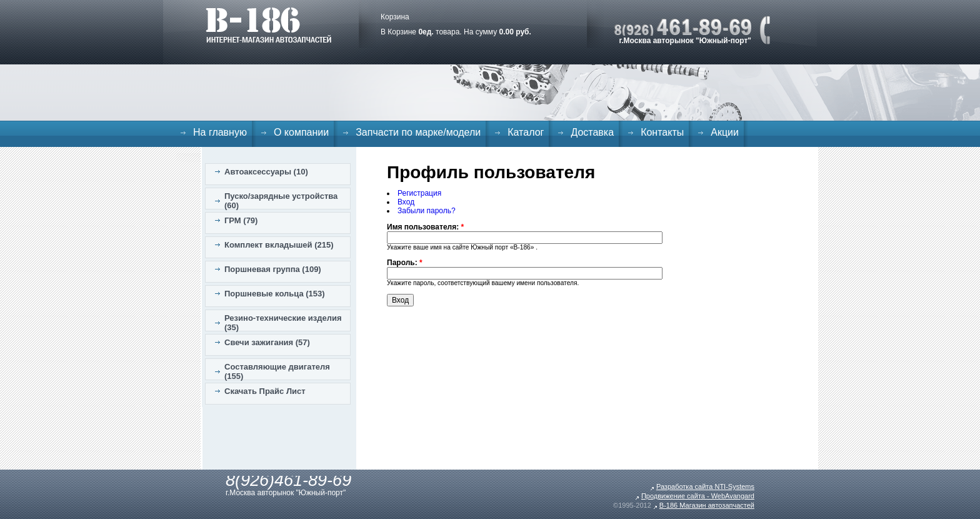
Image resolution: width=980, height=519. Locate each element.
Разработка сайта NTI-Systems (705, 486)
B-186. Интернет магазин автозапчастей (268, 25)
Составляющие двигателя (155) (277, 371)
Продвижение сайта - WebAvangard (698, 496)
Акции (725, 132)
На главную (220, 132)
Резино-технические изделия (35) (283, 323)
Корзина (395, 17)
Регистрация (419, 193)
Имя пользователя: (425, 227)
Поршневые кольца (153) (275, 294)
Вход (406, 202)
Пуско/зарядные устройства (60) (281, 201)
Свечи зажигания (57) (267, 342)
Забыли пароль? (427, 211)
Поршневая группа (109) (273, 269)
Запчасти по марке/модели (418, 132)
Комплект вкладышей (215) (279, 245)
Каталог (526, 132)
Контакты (662, 132)
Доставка (592, 132)
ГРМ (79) (241, 220)
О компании (301, 132)
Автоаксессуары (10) (266, 172)
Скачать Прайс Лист (265, 391)
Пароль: (405, 263)
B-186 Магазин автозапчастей (707, 505)
